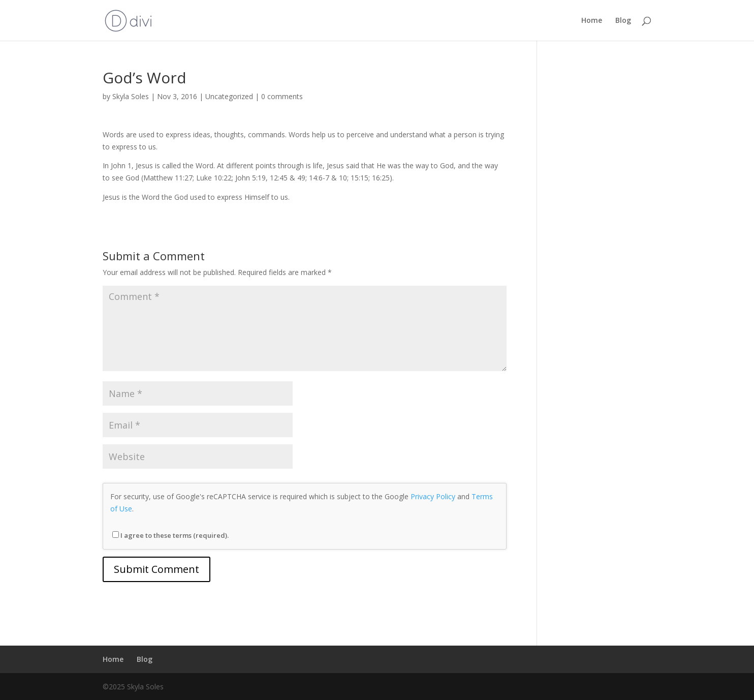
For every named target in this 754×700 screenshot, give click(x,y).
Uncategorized (229, 96)
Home (592, 21)
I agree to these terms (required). (170, 535)
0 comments (282, 96)
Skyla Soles (131, 96)
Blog (623, 21)
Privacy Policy (433, 496)
